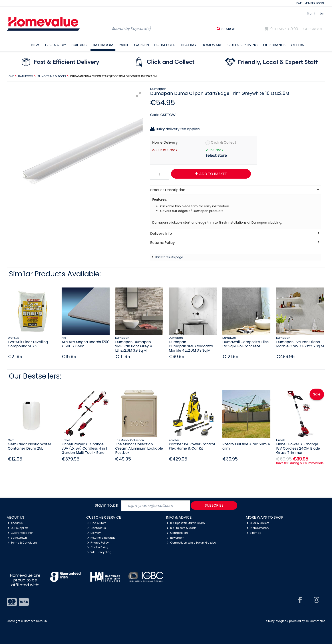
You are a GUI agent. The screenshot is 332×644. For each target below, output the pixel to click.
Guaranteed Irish (21, 533)
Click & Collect (224, 142)
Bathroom (103, 45)
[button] (139, 94)
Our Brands (274, 45)
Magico (281, 621)
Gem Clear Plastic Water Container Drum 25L (30, 446)
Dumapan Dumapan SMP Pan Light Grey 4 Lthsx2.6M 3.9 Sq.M (134, 346)
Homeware (212, 45)
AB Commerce (315, 621)
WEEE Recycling (99, 552)
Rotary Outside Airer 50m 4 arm (246, 446)
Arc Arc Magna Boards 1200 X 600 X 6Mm (86, 344)
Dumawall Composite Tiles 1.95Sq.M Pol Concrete (245, 344)
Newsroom (176, 538)
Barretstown (17, 538)
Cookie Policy (98, 547)
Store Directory (258, 528)
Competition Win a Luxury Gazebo (191, 543)
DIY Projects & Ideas (182, 528)
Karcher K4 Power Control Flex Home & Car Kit (192, 446)
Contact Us (97, 528)
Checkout (313, 29)
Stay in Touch (106, 506)
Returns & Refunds (101, 538)
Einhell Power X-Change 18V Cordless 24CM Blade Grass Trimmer (298, 448)
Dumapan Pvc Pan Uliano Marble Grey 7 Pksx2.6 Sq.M (300, 344)
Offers (297, 45)
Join (322, 13)
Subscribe (214, 505)
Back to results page (169, 257)
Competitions (178, 533)
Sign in (312, 13)
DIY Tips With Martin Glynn (186, 523)
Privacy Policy (98, 543)
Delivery (94, 533)
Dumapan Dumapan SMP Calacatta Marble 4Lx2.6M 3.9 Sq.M (191, 346)
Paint (124, 45)
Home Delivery (165, 142)
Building (79, 45)
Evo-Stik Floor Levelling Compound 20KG (28, 344)
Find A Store (97, 523)
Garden (141, 45)
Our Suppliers (18, 528)
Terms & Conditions (23, 543)
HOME (299, 3)
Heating (188, 45)
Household (165, 45)
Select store (216, 156)
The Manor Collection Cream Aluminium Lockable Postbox (139, 448)
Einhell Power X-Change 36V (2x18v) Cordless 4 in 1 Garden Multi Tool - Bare (84, 448)
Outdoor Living (243, 45)
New (35, 45)
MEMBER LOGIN (314, 3)
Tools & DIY (55, 45)
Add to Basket (211, 174)
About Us (15, 523)
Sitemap (254, 533)
